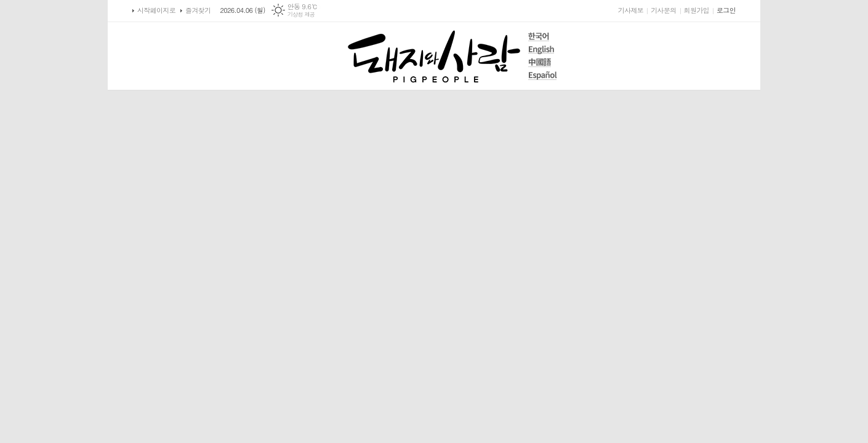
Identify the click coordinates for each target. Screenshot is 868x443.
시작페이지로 (156, 10)
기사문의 (663, 10)
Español (543, 75)
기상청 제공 (301, 14)
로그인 (726, 10)
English (543, 50)
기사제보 (631, 10)
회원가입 (697, 10)
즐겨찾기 (198, 10)
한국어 (543, 37)
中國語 (543, 62)
